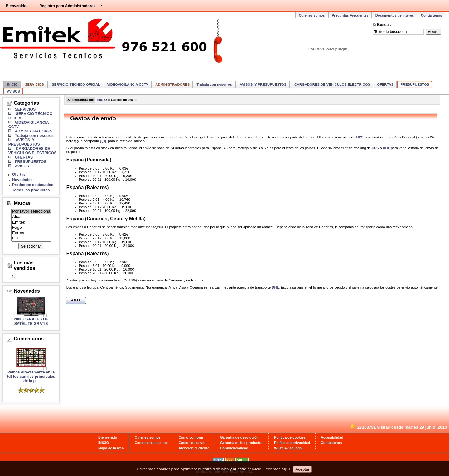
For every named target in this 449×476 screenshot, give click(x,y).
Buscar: (384, 25)
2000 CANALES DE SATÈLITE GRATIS (31, 321)
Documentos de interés (395, 15)
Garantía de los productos (242, 443)
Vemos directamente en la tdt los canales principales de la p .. (31, 375)
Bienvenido (16, 6)
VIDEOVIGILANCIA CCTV (128, 84)
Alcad (31, 217)
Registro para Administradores (67, 6)
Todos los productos (31, 190)
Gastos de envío (192, 443)
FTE (31, 238)
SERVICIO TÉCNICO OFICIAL (75, 84)
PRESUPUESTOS (415, 84)
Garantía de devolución (239, 437)
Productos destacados (33, 185)
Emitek (31, 222)
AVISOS (13, 91)
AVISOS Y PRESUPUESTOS (263, 84)
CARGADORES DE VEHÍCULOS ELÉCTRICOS (332, 84)
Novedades (22, 180)
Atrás (76, 300)
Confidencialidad (234, 448)
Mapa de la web (111, 448)
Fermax (31, 233)
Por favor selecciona (31, 212)
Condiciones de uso (151, 443)
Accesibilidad (332, 437)
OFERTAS (385, 84)
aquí (286, 471)
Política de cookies (290, 437)
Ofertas (19, 175)
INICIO (12, 84)
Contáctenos (432, 15)
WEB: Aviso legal (288, 448)
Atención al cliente (194, 448)
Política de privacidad (292, 443)
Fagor (31, 228)
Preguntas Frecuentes (350, 15)
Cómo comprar (191, 437)
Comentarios (29, 339)
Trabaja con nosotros (214, 84)
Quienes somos (312, 15)
